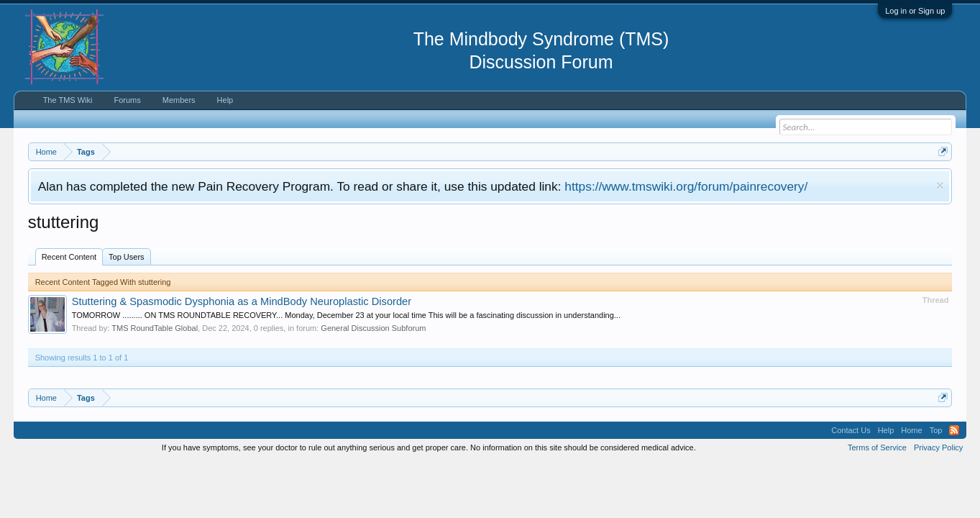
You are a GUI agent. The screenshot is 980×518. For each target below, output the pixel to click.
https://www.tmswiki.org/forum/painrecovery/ (686, 186)
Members (179, 100)
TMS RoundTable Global (155, 328)
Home (911, 430)
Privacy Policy (938, 447)
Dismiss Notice (940, 185)
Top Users (127, 257)
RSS (954, 430)
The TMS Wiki (68, 100)
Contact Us (851, 430)
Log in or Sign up (915, 11)
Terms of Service (877, 447)
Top (936, 430)
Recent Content (69, 257)
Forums (127, 100)
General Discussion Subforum (373, 328)
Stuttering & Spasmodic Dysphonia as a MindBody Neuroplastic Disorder (242, 301)
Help (225, 100)
